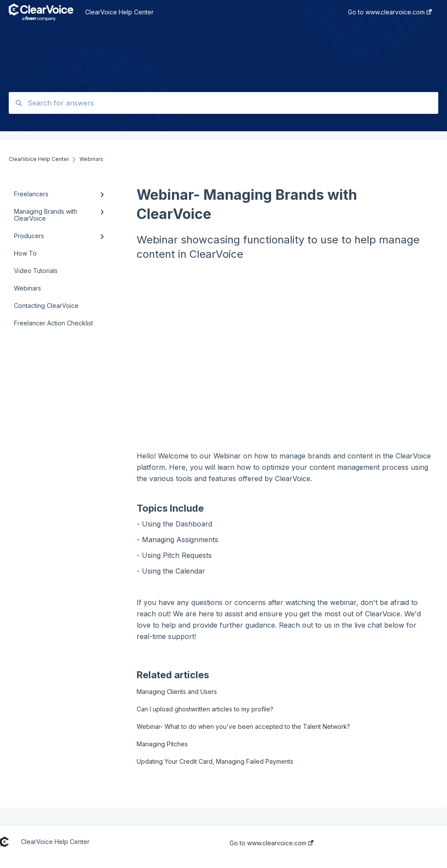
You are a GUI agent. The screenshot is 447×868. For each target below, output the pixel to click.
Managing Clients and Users (177, 692)
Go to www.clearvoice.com (272, 843)
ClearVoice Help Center (119, 12)
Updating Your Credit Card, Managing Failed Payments (215, 761)
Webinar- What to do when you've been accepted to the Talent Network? (243, 726)
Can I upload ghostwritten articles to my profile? (205, 709)
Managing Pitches (162, 744)
